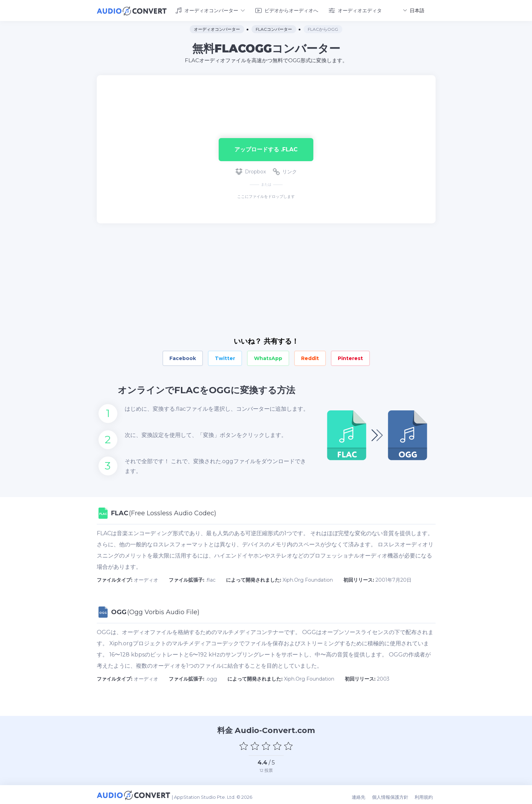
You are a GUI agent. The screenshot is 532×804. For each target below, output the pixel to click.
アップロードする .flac (266, 148)
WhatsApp (268, 357)
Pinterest (350, 357)
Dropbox (251, 171)
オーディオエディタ (355, 10)
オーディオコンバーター (210, 10)
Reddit (310, 357)
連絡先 (364, 794)
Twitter (225, 357)
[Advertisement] (266, 96)
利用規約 (427, 794)
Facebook (183, 357)
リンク (285, 171)
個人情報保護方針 (394, 794)
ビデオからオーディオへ (287, 10)
